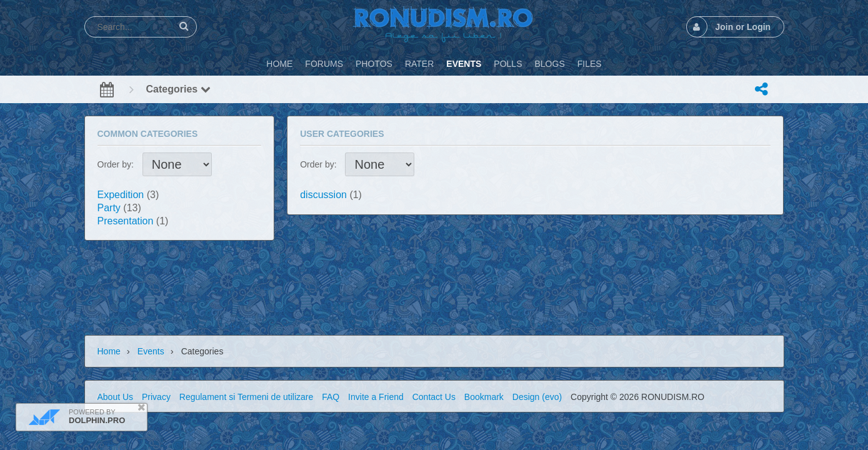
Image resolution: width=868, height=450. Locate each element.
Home (109, 351)
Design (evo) (537, 397)
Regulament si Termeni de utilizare (247, 397)
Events (151, 351)
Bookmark (484, 397)
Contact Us (434, 397)
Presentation (126, 221)
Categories (178, 89)
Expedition (121, 195)
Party (109, 208)
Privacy (156, 397)
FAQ (331, 397)
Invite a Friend (376, 397)
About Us (116, 397)
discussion (323, 195)
